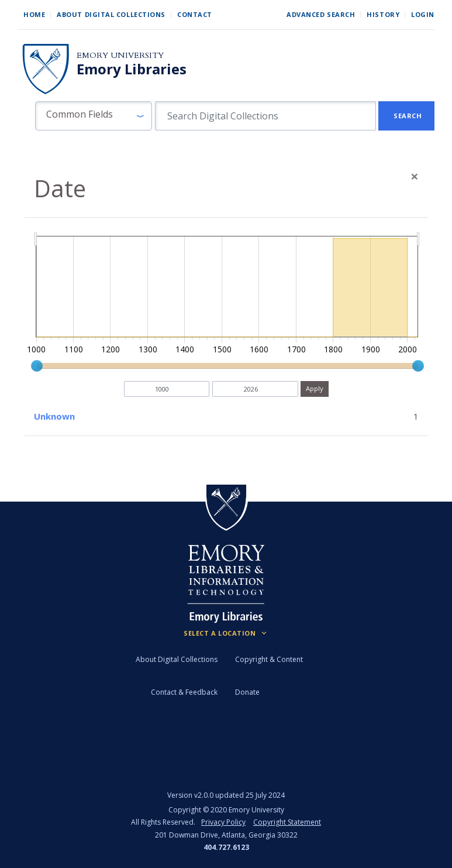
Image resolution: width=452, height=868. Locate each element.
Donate (247, 692)
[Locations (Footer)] (226, 633)
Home (34, 14)
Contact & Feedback (184, 692)
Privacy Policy (223, 822)
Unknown (54, 416)
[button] (94, 116)
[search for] (265, 116)
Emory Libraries (132, 69)
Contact (195, 14)
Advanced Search (321, 14)
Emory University (120, 55)
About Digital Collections (111, 14)
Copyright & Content (269, 659)
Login (423, 14)
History (383, 14)
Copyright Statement (287, 822)
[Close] (415, 176)
